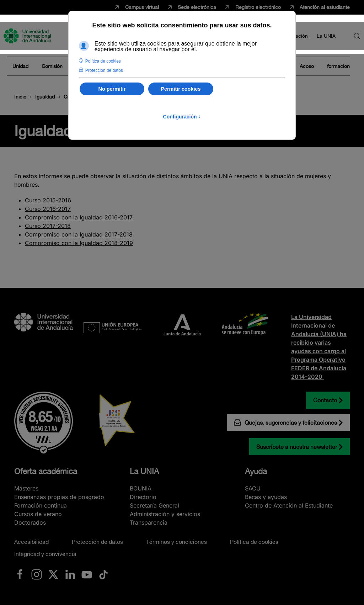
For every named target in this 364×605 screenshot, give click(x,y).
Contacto (325, 400)
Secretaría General (154, 505)
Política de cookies (254, 542)
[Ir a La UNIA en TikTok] (103, 574)
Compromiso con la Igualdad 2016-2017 (79, 217)
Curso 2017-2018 (48, 226)
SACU (253, 488)
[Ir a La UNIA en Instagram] (37, 574)
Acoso (307, 66)
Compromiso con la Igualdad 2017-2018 (79, 234)
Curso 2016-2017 (48, 209)
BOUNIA (141, 488)
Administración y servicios (165, 514)
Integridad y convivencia (45, 554)
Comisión (52, 66)
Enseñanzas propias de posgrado (59, 497)
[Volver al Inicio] (28, 36)
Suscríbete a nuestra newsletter (297, 447)
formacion (338, 66)
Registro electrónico (252, 7)
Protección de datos (97, 542)
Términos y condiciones (176, 542)
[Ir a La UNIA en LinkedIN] (70, 574)
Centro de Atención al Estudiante (289, 505)
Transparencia (149, 522)
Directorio (143, 497)
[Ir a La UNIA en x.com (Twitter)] (53, 574)
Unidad (20, 66)
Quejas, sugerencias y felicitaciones (285, 423)
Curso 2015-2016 (48, 200)
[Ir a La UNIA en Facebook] (20, 574)
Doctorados (30, 522)
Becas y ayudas (266, 497)
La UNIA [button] (326, 36)
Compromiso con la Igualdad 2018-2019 (79, 243)
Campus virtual (136, 7)
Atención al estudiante (319, 7)
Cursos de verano (38, 514)
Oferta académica (46, 471)
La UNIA (144, 471)
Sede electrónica (191, 7)
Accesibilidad (31, 542)
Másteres (26, 488)
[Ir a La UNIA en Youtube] (87, 574)
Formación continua (41, 505)
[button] (357, 36)
